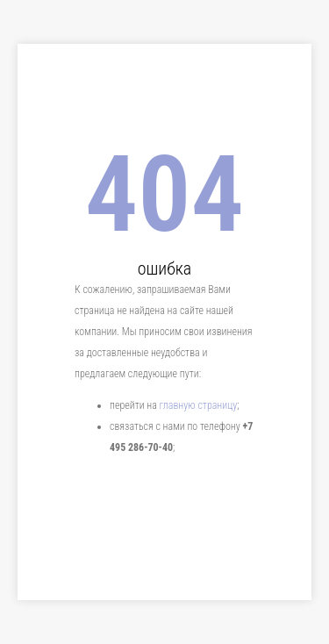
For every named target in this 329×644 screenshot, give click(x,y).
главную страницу (199, 405)
